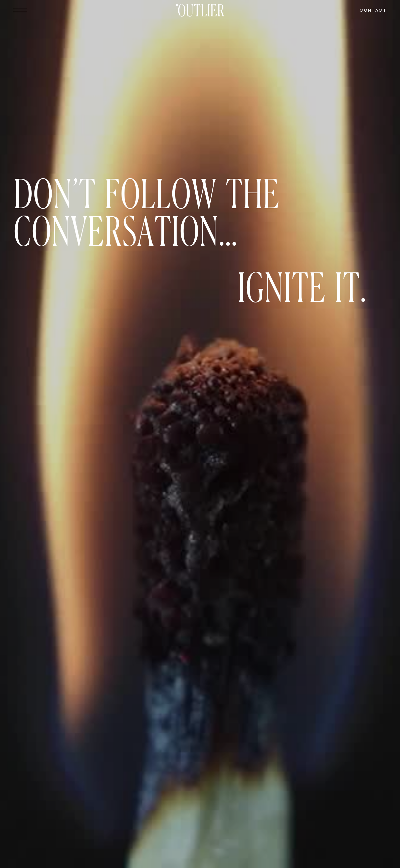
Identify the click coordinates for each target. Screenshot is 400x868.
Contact (373, 10)
